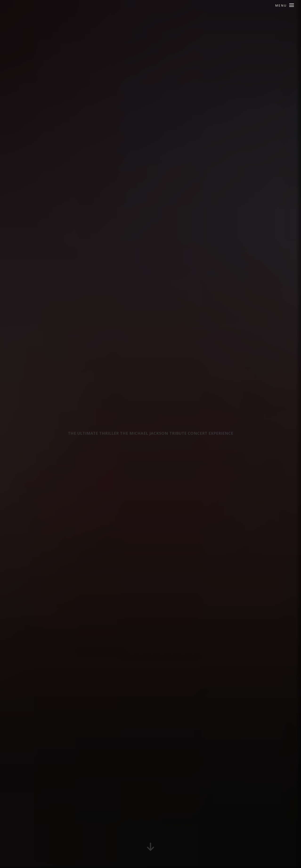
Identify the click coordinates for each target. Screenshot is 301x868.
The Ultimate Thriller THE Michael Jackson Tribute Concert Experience (150, 434)
